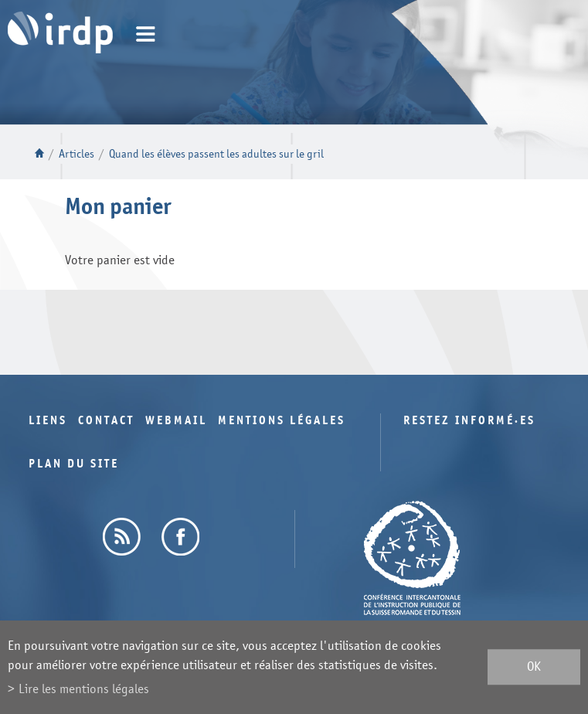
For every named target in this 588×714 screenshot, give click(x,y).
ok (534, 667)
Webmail (176, 421)
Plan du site (74, 464)
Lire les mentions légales (84, 689)
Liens (48, 421)
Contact (106, 421)
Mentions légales (282, 421)
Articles (76, 154)
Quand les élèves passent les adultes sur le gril (216, 154)
